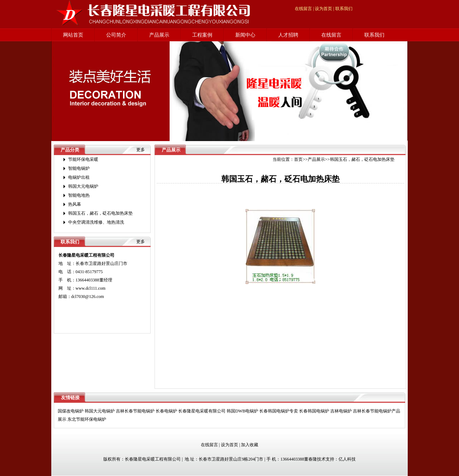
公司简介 (116, 35)
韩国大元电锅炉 (83, 186)
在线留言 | (304, 9)
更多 (141, 150)
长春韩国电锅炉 (314, 411)
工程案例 (202, 35)
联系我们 (344, 9)
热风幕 (75, 204)
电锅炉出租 (79, 177)
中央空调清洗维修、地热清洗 (96, 222)
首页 (298, 159)
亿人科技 (347, 459)
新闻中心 (245, 35)
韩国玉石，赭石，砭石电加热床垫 (100, 213)
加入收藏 (250, 445)
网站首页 (73, 35)
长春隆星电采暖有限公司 (202, 411)
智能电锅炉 (79, 168)
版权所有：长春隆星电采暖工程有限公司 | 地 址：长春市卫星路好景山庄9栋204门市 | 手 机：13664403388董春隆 (210, 459)
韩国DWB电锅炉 (242, 411)
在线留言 (331, 35)
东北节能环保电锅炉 (87, 419)
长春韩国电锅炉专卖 (279, 411)
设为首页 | (324, 9)
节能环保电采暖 (83, 159)
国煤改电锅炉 (71, 411)
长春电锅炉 (166, 411)
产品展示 (159, 35)
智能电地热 (79, 195)
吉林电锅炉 (341, 411)
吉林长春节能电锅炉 (135, 411)
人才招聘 (288, 35)
